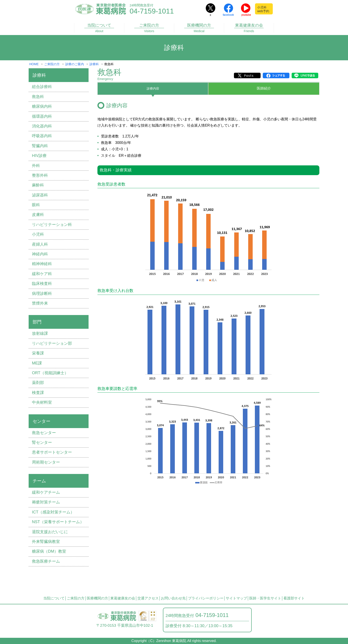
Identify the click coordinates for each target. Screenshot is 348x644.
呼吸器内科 (42, 136)
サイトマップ (236, 598)
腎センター (42, 442)
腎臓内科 (40, 146)
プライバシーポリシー (206, 598)
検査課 (38, 393)
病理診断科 (42, 294)
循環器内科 (42, 116)
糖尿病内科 (42, 106)
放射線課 (40, 333)
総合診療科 (42, 87)
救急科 (38, 97)
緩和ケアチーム (46, 492)
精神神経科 (42, 264)
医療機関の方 (199, 28)
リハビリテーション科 (52, 225)
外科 (36, 166)
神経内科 (40, 254)
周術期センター (46, 462)
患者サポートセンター (52, 452)
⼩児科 (38, 234)
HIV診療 (39, 156)
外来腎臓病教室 (46, 542)
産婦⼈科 (40, 244)
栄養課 (38, 353)
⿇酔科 (38, 185)
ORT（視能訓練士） (50, 373)
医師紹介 (264, 88)
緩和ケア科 (42, 274)
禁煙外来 (40, 303)
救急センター (44, 433)
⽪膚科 (38, 215)
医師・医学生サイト (265, 598)
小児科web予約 (263, 9)
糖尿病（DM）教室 (49, 551)
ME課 (37, 363)
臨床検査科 (42, 284)
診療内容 (153, 88)
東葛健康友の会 (249, 28)
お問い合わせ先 (173, 598)
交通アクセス (148, 598)
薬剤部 (38, 383)
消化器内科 (42, 126)
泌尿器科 (40, 195)
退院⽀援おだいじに (50, 532)
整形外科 (40, 175)
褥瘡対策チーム (46, 502)
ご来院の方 (149, 28)
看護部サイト (294, 598)
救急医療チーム (46, 561)
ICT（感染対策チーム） (53, 512)
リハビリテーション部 (52, 343)
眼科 (36, 205)
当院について (99, 28)
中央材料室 (42, 402)
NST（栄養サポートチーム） (58, 522)
